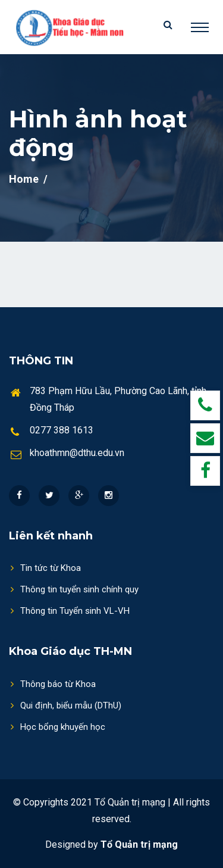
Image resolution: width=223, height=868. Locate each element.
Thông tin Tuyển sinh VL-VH (69, 611)
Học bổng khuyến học (57, 727)
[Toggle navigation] (200, 27)
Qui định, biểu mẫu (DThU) (65, 705)
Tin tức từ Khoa (45, 568)
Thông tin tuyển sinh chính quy (74, 589)
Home (24, 179)
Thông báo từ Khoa (52, 684)
